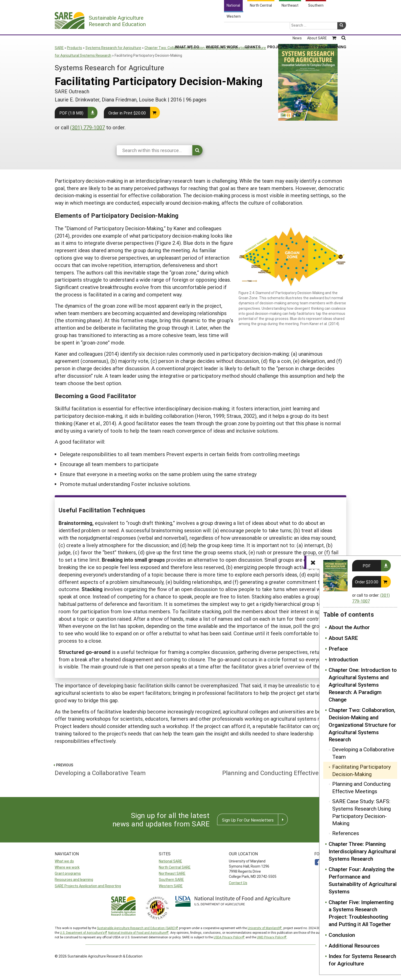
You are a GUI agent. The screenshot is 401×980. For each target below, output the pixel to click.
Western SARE (171, 886)
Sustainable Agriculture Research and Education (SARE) (136, 928)
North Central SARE (175, 867)
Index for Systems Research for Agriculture (362, 960)
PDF (367, 566)
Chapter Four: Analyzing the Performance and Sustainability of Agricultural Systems (363, 880)
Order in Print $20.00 (127, 113)
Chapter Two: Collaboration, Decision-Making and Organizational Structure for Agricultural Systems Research (362, 725)
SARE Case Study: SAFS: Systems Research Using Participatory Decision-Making (361, 812)
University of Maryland (263, 928)
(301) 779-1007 (87, 127)
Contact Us (238, 883)
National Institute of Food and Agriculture (137, 932)
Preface (338, 649)
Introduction (343, 659)
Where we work (67, 867)
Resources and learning (74, 879)
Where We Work (222, 28)
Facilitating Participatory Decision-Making (361, 770)
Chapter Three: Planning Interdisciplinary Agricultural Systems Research (362, 851)
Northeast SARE (172, 873)
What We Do (187, 28)
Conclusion (342, 935)
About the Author (349, 627)
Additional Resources (354, 946)
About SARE (343, 638)
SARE (59, 48)
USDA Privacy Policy (228, 937)
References (346, 833)
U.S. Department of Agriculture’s (82, 932)
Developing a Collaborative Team (363, 753)
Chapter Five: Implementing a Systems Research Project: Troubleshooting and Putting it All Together (361, 913)
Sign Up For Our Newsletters (248, 820)
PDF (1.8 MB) (71, 113)
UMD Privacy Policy (270, 937)
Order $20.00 (367, 582)
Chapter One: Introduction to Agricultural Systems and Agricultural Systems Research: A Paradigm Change (363, 684)
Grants (253, 28)
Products (75, 48)
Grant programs (68, 873)
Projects (277, 28)
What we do (64, 861)
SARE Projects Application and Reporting (88, 886)
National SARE (170, 861)
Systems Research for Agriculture (113, 48)
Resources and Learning (320, 28)
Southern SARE (171, 879)
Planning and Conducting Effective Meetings (361, 787)
